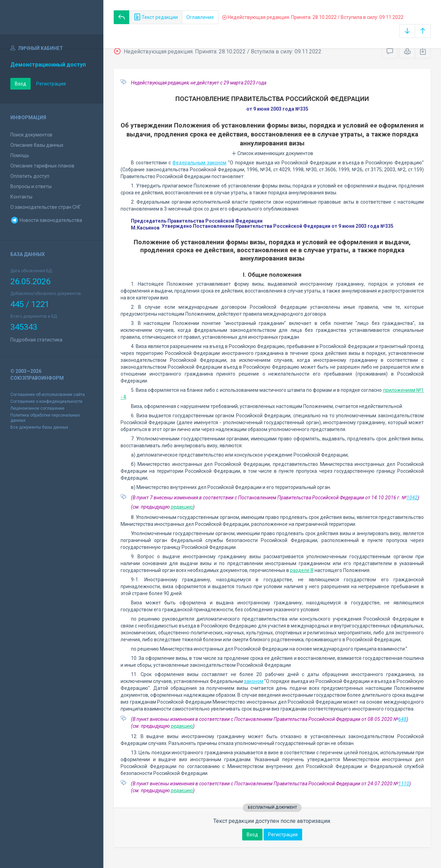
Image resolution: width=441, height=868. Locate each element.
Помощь (20, 155)
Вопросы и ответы (31, 186)
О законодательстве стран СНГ (46, 207)
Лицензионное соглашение (37, 408)
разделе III (302, 570)
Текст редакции (156, 17)
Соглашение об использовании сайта (48, 395)
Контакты (21, 197)
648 (402, 719)
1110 (404, 784)
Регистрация (51, 84)
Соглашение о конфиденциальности (46, 401)
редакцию (182, 507)
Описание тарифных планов (42, 166)
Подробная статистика (36, 340)
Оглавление (200, 17)
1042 (412, 498)
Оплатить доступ (30, 176)
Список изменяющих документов (272, 153)
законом (254, 681)
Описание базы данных (37, 145)
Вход (20, 84)
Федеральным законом (199, 163)
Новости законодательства (46, 220)
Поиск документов (31, 135)
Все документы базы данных (39, 427)
